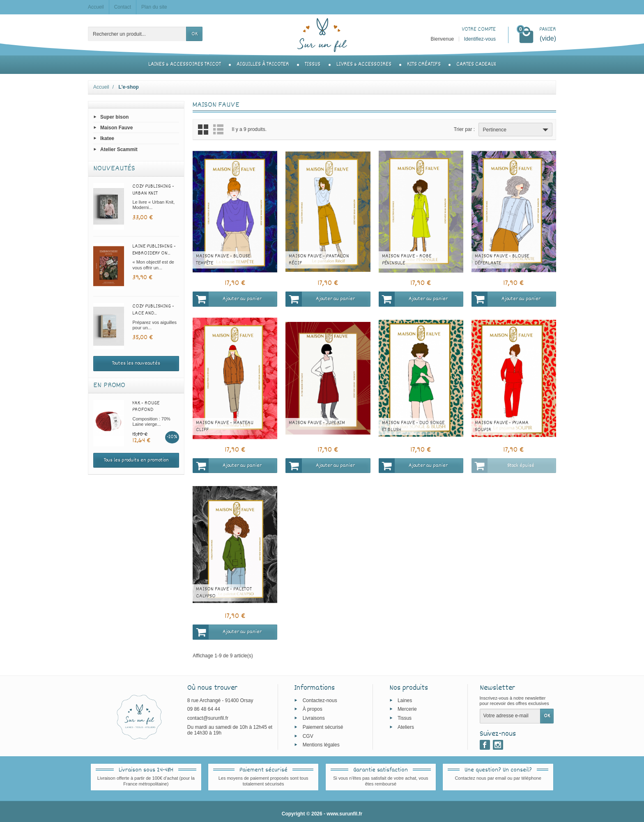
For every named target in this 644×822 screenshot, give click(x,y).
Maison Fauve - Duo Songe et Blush (413, 426)
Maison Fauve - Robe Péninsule (407, 260)
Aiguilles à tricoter (263, 64)
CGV (308, 736)
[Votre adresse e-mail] (510, 716)
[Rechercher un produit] (137, 34)
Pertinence (516, 130)
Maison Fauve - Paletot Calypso (224, 593)
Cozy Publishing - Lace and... (153, 310)
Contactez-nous (320, 700)
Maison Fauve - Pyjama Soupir (502, 426)
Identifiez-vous (480, 39)
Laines (405, 700)
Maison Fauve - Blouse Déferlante (502, 260)
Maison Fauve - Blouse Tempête (223, 260)
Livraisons (314, 718)
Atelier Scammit (119, 149)
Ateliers (406, 727)
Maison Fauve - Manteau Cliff (225, 426)
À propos (313, 709)
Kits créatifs (424, 64)
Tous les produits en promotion (136, 460)
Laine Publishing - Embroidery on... (154, 250)
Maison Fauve (116, 128)
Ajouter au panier (227, 299)
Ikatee (107, 138)
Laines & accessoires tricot (185, 64)
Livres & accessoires (364, 64)
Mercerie (407, 709)
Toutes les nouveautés (136, 363)
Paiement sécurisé (323, 727)
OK (194, 34)
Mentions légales (321, 745)
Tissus (313, 64)
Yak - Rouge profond (146, 407)
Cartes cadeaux (476, 64)
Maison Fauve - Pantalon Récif (319, 260)
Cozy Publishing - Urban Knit (153, 190)
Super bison (114, 117)
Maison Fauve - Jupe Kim (317, 423)
